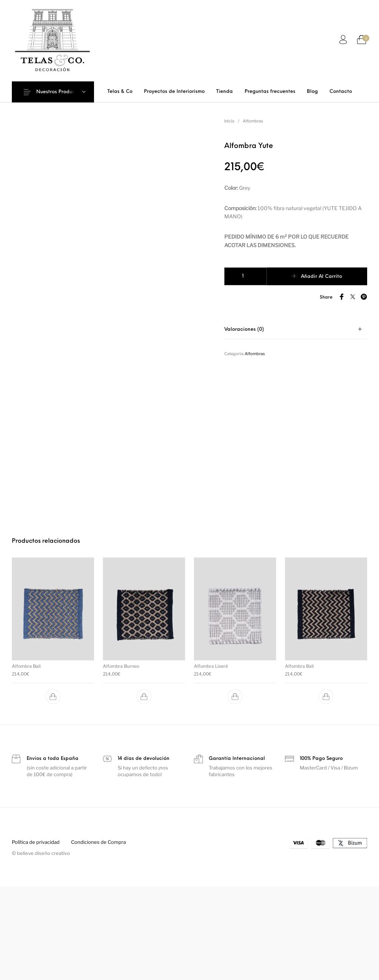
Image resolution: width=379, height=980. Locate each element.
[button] (53, 790)
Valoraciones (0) (244, 329)
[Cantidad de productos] (246, 276)
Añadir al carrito (321, 277)
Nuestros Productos (59, 92)
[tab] (296, 329)
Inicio (229, 121)
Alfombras (253, 121)
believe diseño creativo (43, 947)
